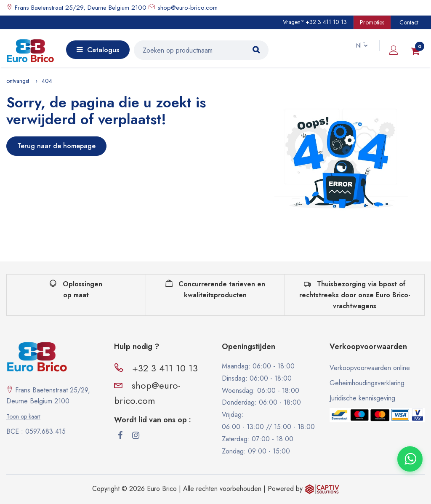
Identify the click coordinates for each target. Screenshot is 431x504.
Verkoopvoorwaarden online (370, 368)
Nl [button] (355, 45)
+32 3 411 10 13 (326, 22)
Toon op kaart (23, 416)
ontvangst (18, 81)
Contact (409, 22)
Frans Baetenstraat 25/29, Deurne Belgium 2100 (80, 8)
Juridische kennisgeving (362, 398)
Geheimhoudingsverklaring (367, 383)
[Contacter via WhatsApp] (410, 459)
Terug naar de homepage (56, 146)
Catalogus (98, 50)
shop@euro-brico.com (188, 8)
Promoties (372, 22)
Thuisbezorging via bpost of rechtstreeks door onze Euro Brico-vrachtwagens (355, 295)
